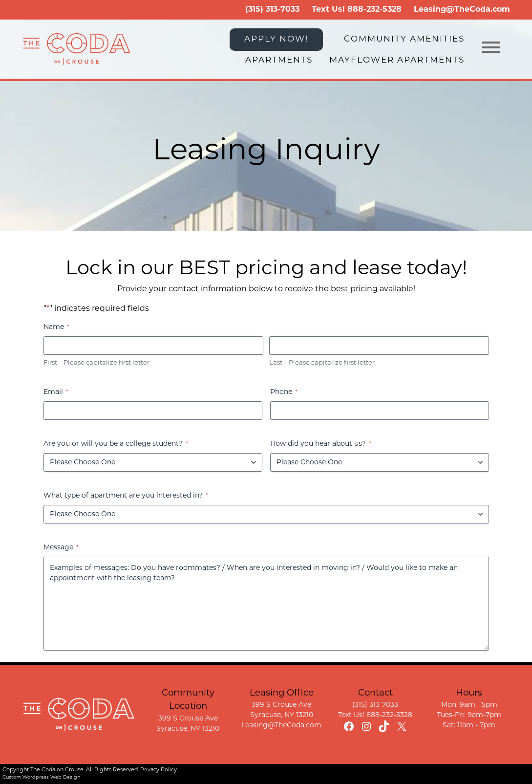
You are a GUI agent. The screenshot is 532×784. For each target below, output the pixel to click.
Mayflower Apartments (397, 60)
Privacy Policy (159, 770)
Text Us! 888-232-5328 (375, 715)
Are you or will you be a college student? (116, 445)
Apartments (279, 60)
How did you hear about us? (321, 445)
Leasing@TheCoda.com (462, 10)
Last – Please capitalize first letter (322, 363)
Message (61, 548)
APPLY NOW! (276, 39)
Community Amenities (404, 39)
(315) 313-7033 (272, 10)
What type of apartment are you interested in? (126, 496)
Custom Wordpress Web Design (42, 777)
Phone (284, 393)
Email (56, 393)
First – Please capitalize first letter (96, 363)
